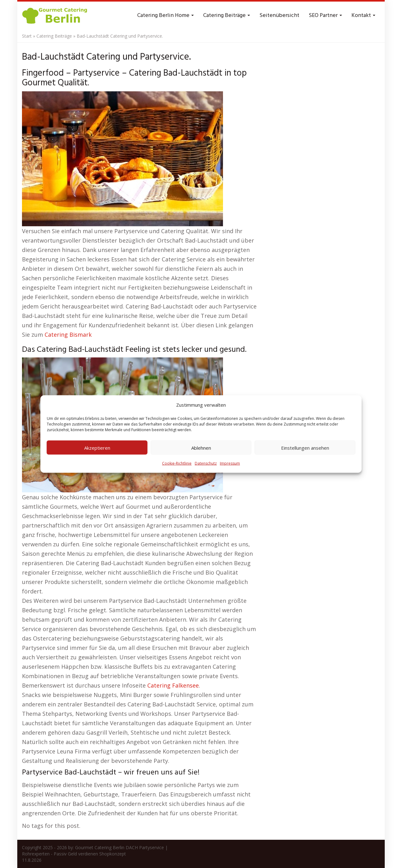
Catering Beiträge (227, 16)
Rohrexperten (36, 854)
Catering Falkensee (173, 685)
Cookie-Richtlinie (177, 463)
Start (27, 36)
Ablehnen (201, 447)
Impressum (230, 463)
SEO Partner (325, 16)
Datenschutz (206, 463)
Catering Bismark (68, 335)
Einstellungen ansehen (305, 447)
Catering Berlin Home (166, 16)
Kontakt (363, 16)
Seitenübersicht (279, 16)
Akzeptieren (97, 447)
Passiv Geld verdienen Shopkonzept (90, 854)
